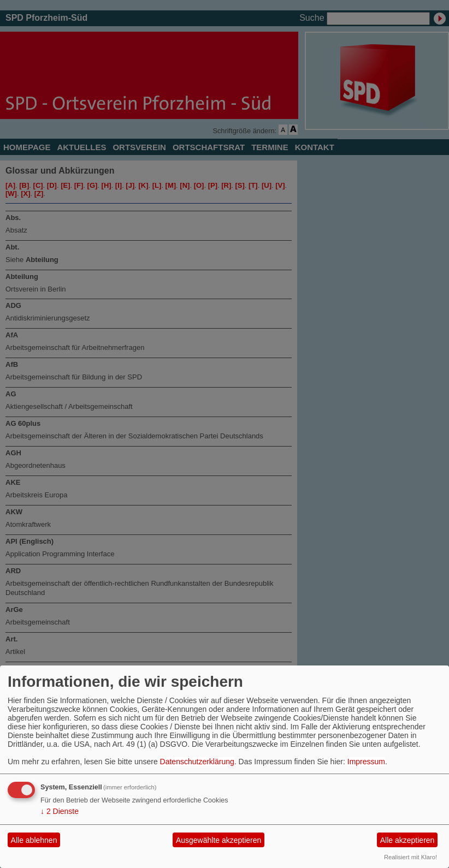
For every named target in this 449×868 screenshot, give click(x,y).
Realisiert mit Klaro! (410, 857)
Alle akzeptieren (407, 840)
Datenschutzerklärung (197, 762)
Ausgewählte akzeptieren (218, 840)
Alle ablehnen (34, 840)
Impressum (366, 762)
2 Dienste (60, 811)
